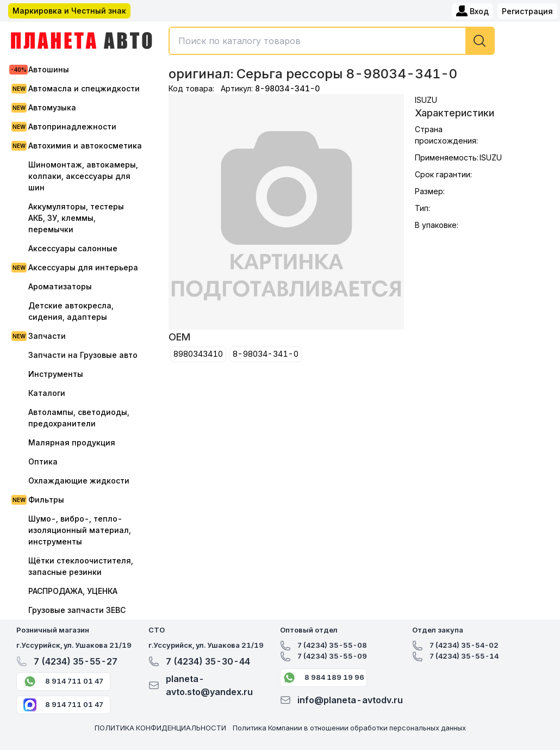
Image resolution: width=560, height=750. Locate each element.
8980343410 (198, 354)
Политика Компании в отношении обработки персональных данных (349, 728)
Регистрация (527, 11)
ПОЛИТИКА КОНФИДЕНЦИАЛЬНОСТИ (160, 728)
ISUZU (426, 100)
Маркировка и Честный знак (69, 11)
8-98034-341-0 (266, 354)
